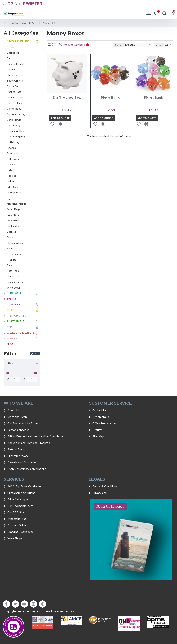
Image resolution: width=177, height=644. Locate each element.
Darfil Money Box (67, 97)
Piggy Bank (110, 97)
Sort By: (119, 45)
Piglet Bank (154, 97)
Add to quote (60, 118)
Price (9, 363)
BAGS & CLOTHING (23, 23)
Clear (36, 354)
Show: (159, 45)
